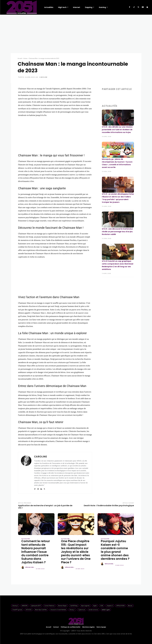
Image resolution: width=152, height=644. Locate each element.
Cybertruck (82, 610)
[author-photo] (23, 567)
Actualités (26, 539)
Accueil (20, 58)
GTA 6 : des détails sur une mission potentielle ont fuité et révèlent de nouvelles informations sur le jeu (117, 130)
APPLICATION (120, 606)
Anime (25, 58)
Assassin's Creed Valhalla (58, 610)
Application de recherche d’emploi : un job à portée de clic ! (45, 507)
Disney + (72, 610)
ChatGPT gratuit (17, 610)
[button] (147, 7)
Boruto (130, 606)
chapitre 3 (110, 606)
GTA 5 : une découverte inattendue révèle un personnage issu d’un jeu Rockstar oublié (117, 232)
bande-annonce (93, 610)
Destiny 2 (15, 606)
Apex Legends (85, 606)
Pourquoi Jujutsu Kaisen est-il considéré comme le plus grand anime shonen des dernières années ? (115, 550)
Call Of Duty (74, 606)
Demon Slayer (62, 606)
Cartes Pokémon (49, 606)
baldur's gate (106, 610)
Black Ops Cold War (41, 610)
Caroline (43, 77)
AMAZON (25, 606)
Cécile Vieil (30, 567)
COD (102, 606)
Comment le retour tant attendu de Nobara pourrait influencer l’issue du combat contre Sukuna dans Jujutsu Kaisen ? (36, 552)
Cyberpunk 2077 (36, 606)
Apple (95, 606)
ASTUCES (29, 610)
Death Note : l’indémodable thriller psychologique (109, 505)
